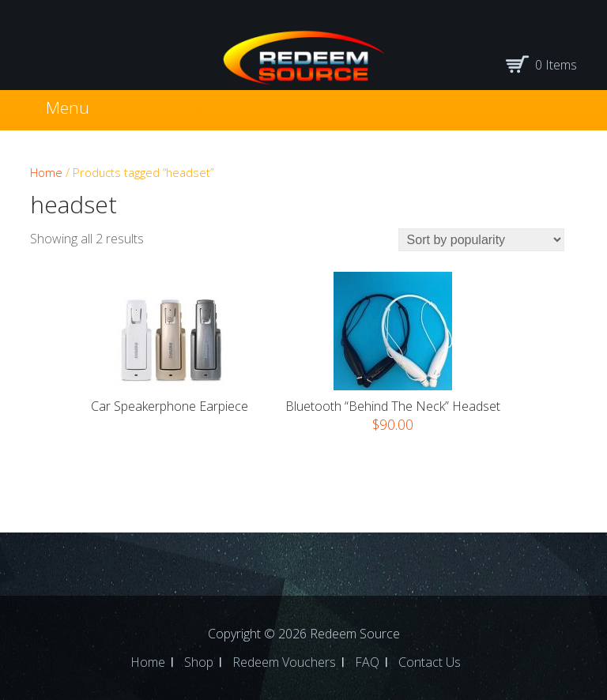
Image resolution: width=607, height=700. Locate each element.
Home (46, 172)
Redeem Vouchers (284, 662)
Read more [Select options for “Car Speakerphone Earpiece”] (170, 427)
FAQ (367, 662)
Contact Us (430, 662)
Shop (199, 662)
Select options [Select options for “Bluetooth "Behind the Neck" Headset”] (393, 448)
